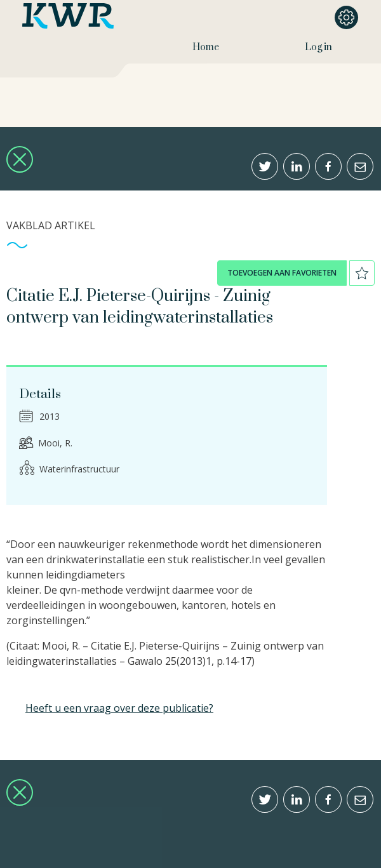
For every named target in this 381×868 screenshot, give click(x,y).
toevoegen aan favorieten (282, 273)
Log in (318, 47)
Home (206, 47)
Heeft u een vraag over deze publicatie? (119, 708)
